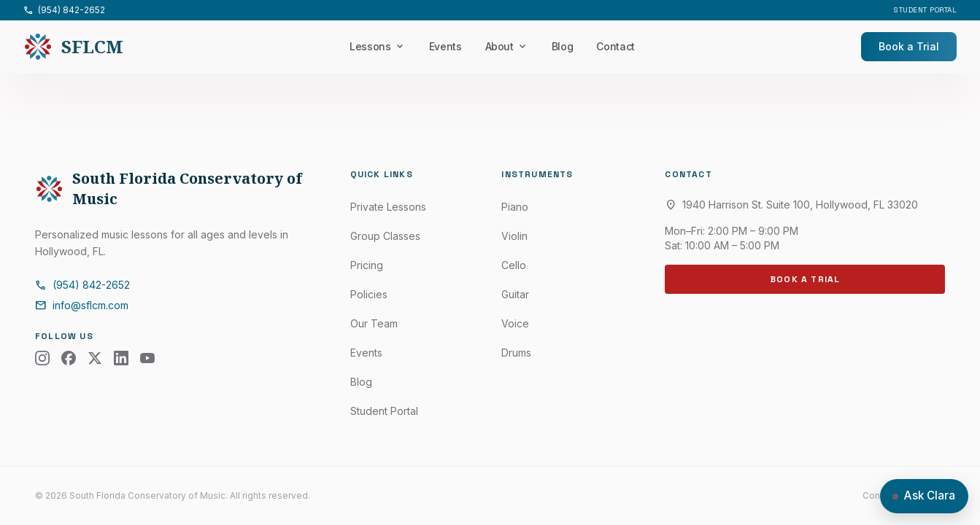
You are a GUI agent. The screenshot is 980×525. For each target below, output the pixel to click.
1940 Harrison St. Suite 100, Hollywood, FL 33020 (791, 205)
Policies (369, 294)
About (507, 47)
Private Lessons (388, 207)
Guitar (515, 294)
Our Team (374, 323)
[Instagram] (42, 358)
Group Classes (385, 236)
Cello (514, 265)
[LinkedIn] (121, 358)
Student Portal (925, 10)
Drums (516, 353)
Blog (563, 46)
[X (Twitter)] (95, 358)
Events (445, 46)
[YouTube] (147, 358)
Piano (515, 207)
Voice (515, 323)
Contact (616, 46)
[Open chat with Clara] (924, 496)
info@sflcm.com (82, 306)
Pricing (367, 265)
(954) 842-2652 (64, 10)
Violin (514, 236)
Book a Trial (909, 46)
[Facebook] (69, 358)
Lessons (378, 47)
